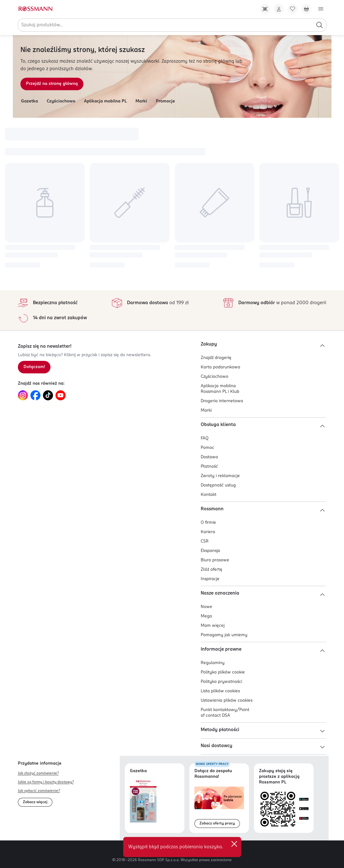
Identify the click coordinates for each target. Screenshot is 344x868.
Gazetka (29, 101)
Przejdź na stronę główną (52, 84)
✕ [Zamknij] (234, 844)
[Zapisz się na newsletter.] (34, 367)
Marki (141, 101)
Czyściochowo (61, 101)
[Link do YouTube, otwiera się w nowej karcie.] (61, 395)
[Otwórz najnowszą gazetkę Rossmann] (143, 801)
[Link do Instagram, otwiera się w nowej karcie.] (23, 395)
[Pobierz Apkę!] (265, 9)
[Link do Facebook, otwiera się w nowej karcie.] (35, 395)
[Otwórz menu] (321, 9)
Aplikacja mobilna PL (105, 101)
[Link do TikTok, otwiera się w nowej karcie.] (48, 395)
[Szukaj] (320, 25)
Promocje (165, 101)
